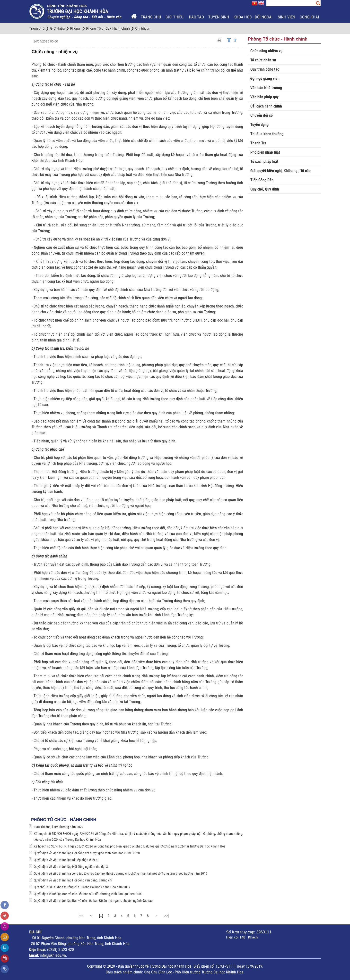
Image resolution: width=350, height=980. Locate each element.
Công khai (310, 17)
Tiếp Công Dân (262, 180)
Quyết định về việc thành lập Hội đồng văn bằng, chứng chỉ (73, 880)
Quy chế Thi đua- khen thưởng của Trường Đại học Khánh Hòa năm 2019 (82, 887)
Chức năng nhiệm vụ (266, 51)
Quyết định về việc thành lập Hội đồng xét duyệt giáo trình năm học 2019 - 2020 (87, 853)
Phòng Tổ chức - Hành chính (64, 820)
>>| (167, 916)
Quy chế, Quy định (265, 189)
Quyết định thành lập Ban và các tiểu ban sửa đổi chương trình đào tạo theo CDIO (88, 894)
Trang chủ (151, 17)
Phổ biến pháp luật (265, 152)
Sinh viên (287, 17)
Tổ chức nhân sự (263, 60)
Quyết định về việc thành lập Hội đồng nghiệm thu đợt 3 (71, 867)
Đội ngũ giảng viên (265, 79)
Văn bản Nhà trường (266, 88)
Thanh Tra (258, 143)
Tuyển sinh (219, 17)
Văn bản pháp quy (264, 97)
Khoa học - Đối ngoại (254, 17)
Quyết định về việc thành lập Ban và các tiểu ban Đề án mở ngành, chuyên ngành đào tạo (93, 901)
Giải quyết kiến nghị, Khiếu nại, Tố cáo (280, 171)
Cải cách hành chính (266, 106)
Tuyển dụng (259, 125)
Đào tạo (196, 17)
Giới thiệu (175, 17)
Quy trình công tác (265, 69)
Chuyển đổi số (262, 115)
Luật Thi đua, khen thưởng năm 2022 (59, 827)
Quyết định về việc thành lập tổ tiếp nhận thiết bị (66, 860)
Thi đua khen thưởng (267, 134)
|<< (81, 916)
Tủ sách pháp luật (264, 162)
